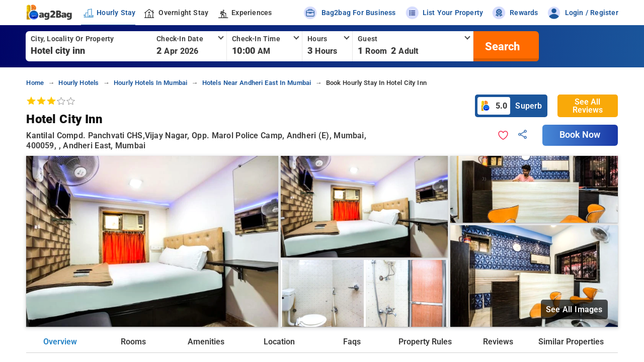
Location (279, 342)
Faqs (352, 342)
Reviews (498, 342)
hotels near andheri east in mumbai (257, 83)
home (35, 83)
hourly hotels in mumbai (150, 83)
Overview (60, 342)
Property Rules (425, 342)
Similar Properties (571, 342)
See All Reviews (588, 106)
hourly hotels (78, 83)
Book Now (580, 135)
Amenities (206, 342)
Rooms (133, 342)
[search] (501, 46)
